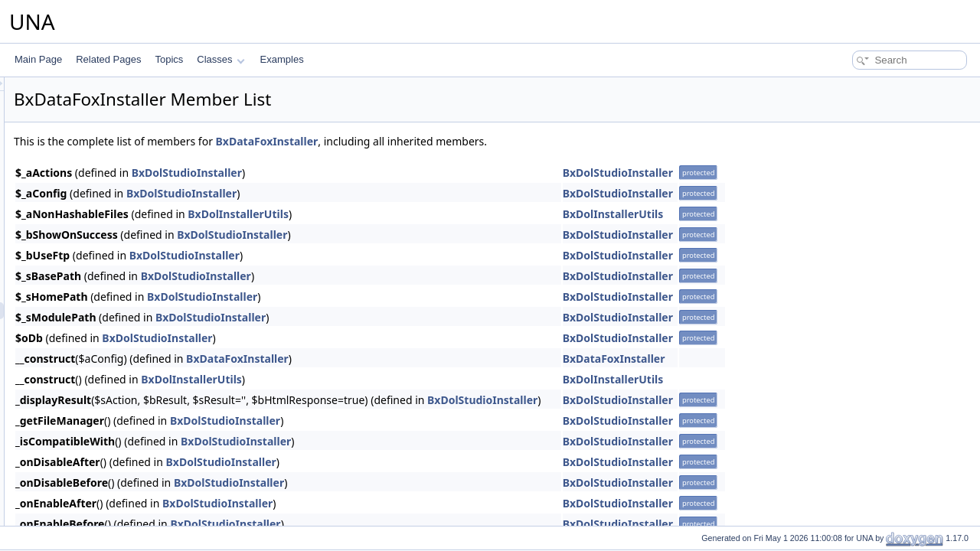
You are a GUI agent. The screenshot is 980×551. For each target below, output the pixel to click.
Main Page (38, 59)
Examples (282, 59)
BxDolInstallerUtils (430, 214)
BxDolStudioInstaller (378, 173)
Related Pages (108, 59)
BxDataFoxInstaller (459, 141)
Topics (169, 59)
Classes (220, 59)
